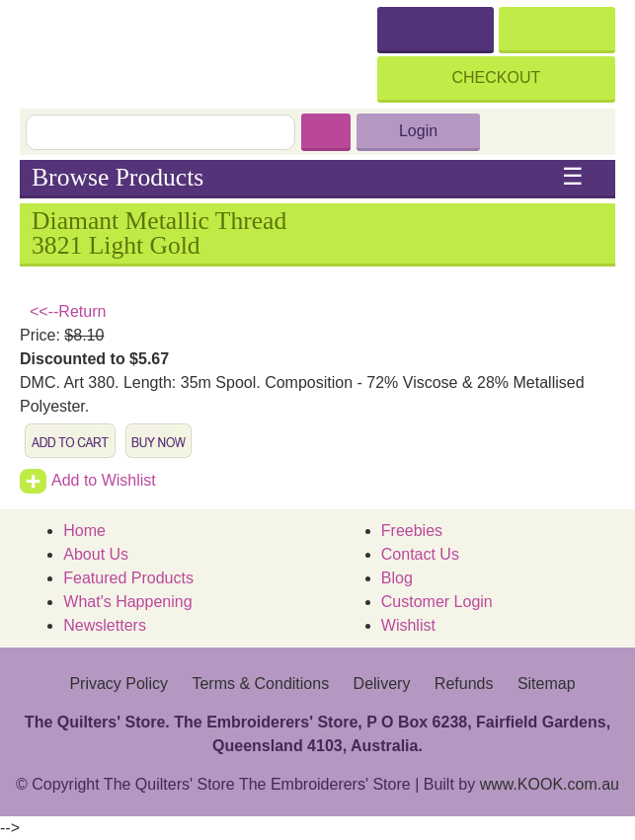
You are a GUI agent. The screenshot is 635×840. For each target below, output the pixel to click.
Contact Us (420, 554)
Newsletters (105, 625)
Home (84, 531)
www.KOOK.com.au (550, 784)
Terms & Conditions (260, 684)
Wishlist (408, 625)
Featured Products (128, 578)
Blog (397, 578)
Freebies (412, 531)
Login (418, 131)
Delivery (382, 684)
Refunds (464, 684)
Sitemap (547, 684)
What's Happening (127, 602)
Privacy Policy (119, 684)
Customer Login (437, 602)
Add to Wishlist (88, 480)
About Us (96, 554)
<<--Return (68, 311)
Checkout (497, 77)
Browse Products (308, 178)
